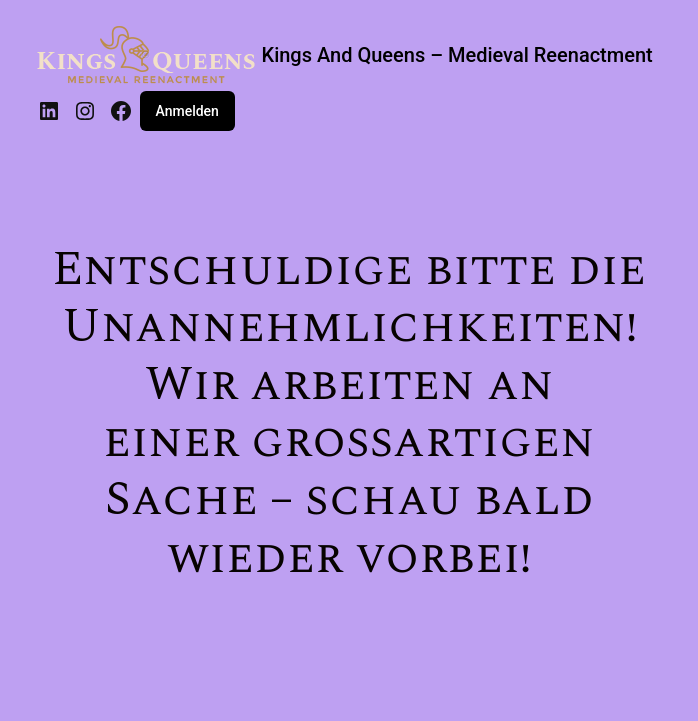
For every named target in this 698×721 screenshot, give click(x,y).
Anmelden (187, 111)
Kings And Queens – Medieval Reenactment (457, 55)
